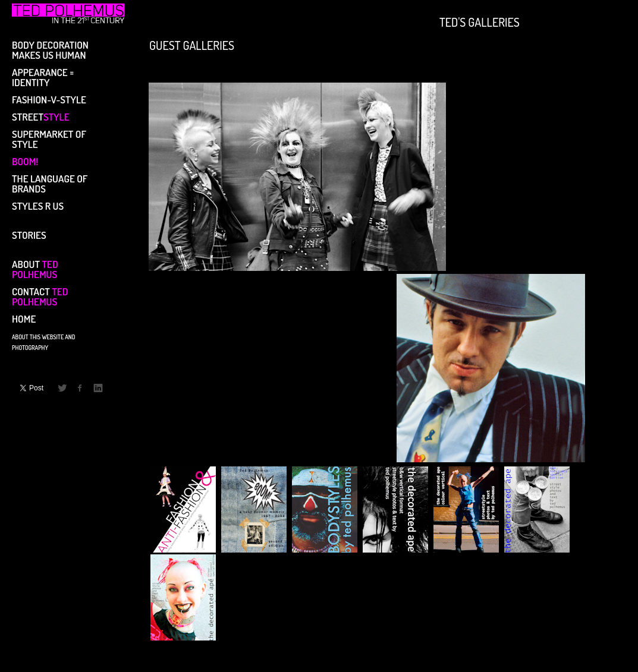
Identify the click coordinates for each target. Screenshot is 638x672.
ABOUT (35, 269)
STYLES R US (38, 205)
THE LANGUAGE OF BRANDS (50, 183)
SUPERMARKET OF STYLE (49, 138)
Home (24, 318)
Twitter (62, 388)
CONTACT (40, 296)
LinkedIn (98, 388)
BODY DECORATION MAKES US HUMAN (50, 49)
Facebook (80, 388)
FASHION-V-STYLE (49, 99)
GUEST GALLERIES (192, 44)
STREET (41, 116)
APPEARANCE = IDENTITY (43, 77)
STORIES (29, 234)
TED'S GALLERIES (480, 21)
